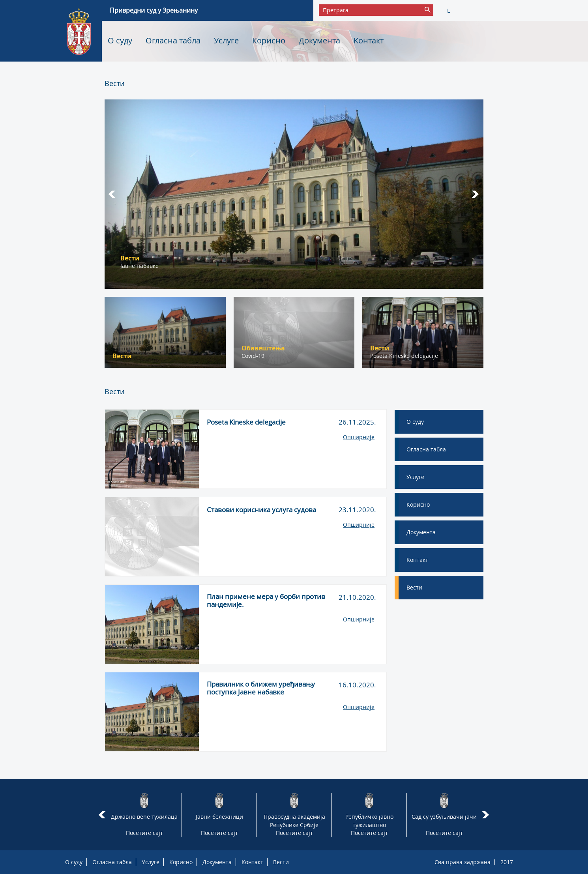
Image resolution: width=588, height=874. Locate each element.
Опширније (359, 437)
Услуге (226, 40)
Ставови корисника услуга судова (261, 510)
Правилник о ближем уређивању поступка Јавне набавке (261, 688)
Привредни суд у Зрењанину (154, 10)
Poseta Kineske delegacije (404, 356)
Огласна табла (173, 40)
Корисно (269, 40)
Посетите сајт (144, 833)
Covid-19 (253, 356)
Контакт (369, 40)
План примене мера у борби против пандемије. (266, 601)
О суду (120, 40)
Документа (319, 40)
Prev (113, 194)
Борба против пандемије (154, 266)
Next (475, 194)
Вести (281, 862)
